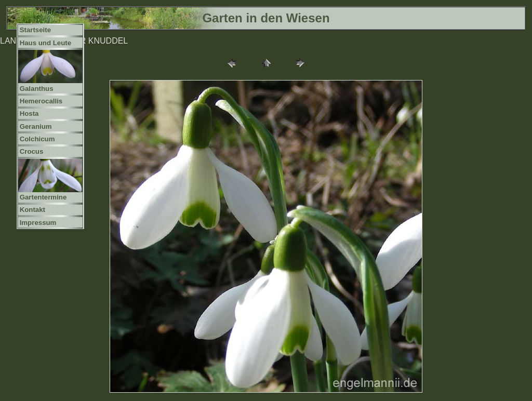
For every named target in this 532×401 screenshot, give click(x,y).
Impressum (38, 223)
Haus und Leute (46, 43)
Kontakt (32, 210)
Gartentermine (43, 197)
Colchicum (37, 139)
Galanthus (37, 89)
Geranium (36, 126)
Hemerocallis (41, 101)
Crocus (32, 151)
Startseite (35, 30)
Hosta (29, 113)
